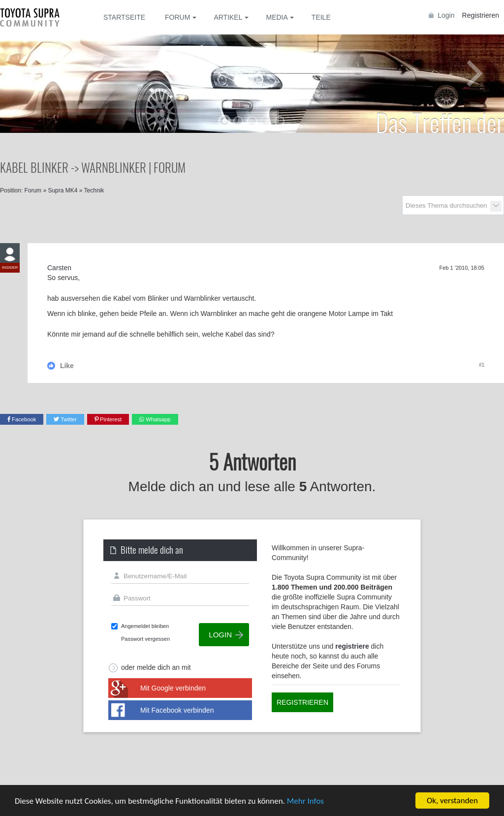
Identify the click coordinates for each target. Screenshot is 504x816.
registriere (352, 646)
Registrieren (481, 15)
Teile (321, 17)
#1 (482, 365)
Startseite (124, 17)
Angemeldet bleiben (145, 626)
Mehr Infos (305, 801)
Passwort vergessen (145, 639)
